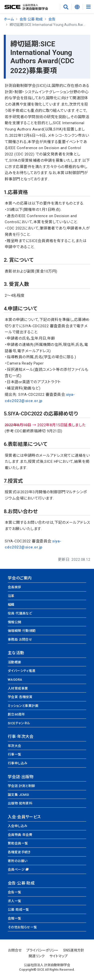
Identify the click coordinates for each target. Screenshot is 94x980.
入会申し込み (18, 826)
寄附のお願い (18, 861)
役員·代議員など (20, 613)
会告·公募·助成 (31, 19)
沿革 (11, 596)
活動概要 (15, 662)
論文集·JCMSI (19, 795)
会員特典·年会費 (20, 835)
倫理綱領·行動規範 (22, 631)
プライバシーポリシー (42, 950)
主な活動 (16, 653)
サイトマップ (59, 956)
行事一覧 (15, 754)
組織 (11, 605)
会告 (52, 19)
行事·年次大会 (21, 737)
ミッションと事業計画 (23, 706)
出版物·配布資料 (20, 803)
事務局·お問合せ (20, 640)
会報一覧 (15, 918)
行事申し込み (18, 763)
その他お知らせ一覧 (22, 927)
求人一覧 (15, 901)
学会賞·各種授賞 (20, 697)
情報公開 (15, 622)
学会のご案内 (20, 578)
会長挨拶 (15, 587)
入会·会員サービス (24, 817)
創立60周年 (16, 714)
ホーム (9, 19)
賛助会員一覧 (18, 843)
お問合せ (15, 950)
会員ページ (16, 870)
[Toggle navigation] (88, 7)
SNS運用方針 (74, 950)
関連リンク (37, 956)
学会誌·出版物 (21, 777)
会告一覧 (15, 892)
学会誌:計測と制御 (21, 786)
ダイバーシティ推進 (22, 671)
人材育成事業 (18, 688)
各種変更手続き (19, 852)
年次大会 (15, 746)
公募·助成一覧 (18, 910)
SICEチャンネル (19, 723)
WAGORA (15, 680)
